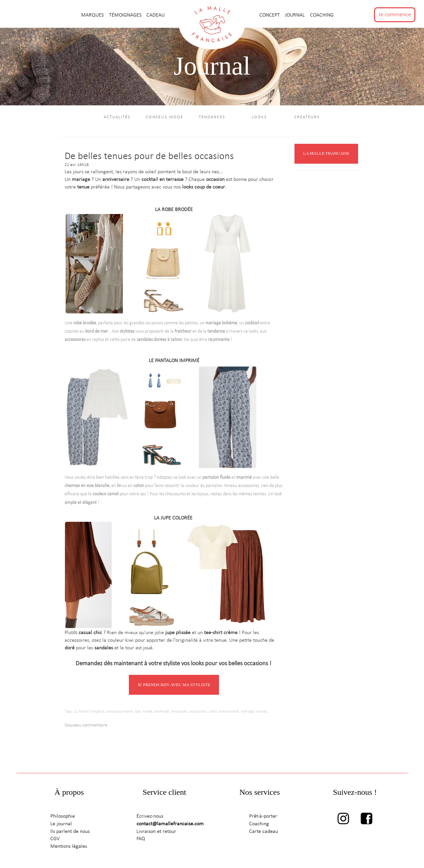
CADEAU (156, 15)
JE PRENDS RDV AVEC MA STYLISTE (174, 686)
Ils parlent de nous (70, 833)
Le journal (61, 825)
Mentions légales (69, 848)
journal (295, 15)
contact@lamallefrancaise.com (170, 825)
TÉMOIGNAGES (126, 15)
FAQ (141, 840)
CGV (55, 840)
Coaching (322, 15)
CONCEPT (270, 15)
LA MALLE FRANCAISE (326, 155)
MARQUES (93, 15)
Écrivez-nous (150, 817)
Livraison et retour (156, 833)
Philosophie (63, 817)
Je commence (395, 15)
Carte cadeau (264, 833)
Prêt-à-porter (263, 817)
